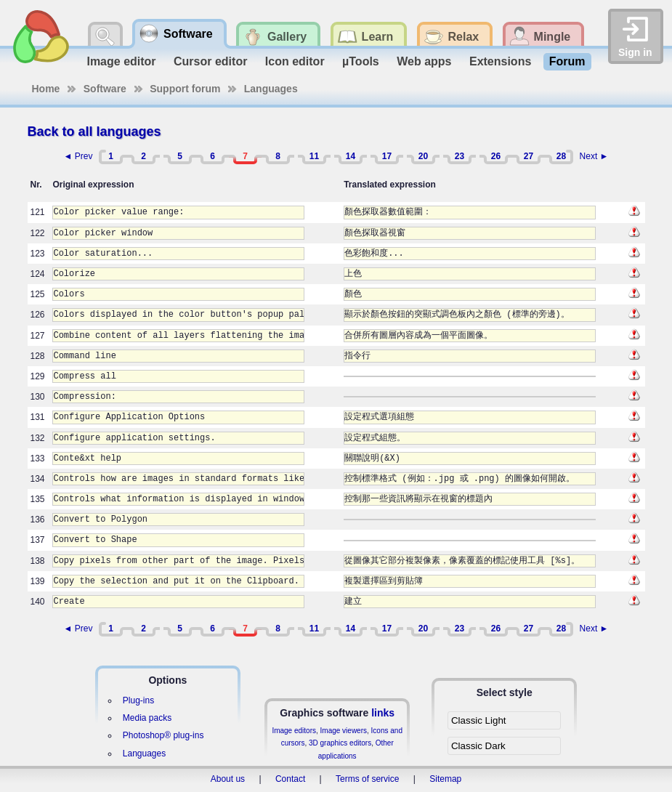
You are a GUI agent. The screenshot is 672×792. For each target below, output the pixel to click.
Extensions (500, 61)
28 (561, 156)
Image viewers (344, 731)
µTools (361, 61)
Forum (567, 61)
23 (460, 156)
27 (529, 156)
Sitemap (445, 779)
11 (314, 156)
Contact (290, 779)
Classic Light (479, 720)
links (383, 713)
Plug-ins (138, 700)
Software (105, 89)
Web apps (424, 61)
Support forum (185, 89)
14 (351, 156)
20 (423, 156)
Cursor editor (210, 61)
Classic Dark (478, 746)
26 (496, 156)
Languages (271, 89)
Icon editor (295, 61)
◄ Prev (78, 156)
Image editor (121, 61)
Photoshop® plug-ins (163, 735)
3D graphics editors (340, 743)
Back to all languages (94, 132)
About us (228, 779)
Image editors (294, 731)
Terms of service (367, 779)
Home (46, 89)
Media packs (147, 718)
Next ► (594, 156)
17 (387, 156)
